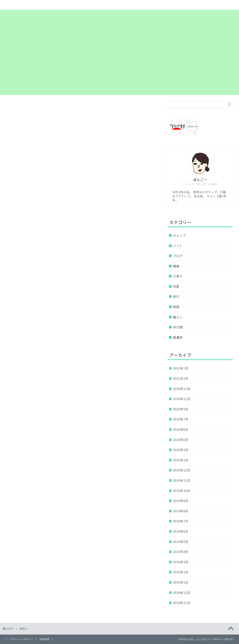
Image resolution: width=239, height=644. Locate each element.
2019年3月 (181, 562)
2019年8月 (181, 511)
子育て (178, 276)
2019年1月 (181, 582)
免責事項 (44, 639)
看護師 (178, 337)
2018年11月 (182, 603)
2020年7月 (181, 419)
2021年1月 (181, 378)
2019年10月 (182, 491)
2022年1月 (181, 368)
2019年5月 (181, 542)
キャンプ (179, 235)
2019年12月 (182, 470)
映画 (176, 307)
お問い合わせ (198, 5)
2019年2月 (181, 572)
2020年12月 (182, 389)
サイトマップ (69, 5)
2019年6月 (181, 531)
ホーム (26, 5)
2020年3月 (181, 450)
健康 (176, 266)
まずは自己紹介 (112, 5)
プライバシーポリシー (155, 5)
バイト (178, 246)
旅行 (176, 296)
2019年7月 (181, 521)
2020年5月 (181, 440)
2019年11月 (182, 480)
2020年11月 (182, 399)
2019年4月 (181, 552)
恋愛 (176, 286)
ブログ (178, 256)
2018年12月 (182, 593)
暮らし (178, 317)
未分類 (178, 327)
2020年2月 (181, 460)
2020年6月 (181, 429)
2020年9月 (181, 409)
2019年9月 (181, 501)
